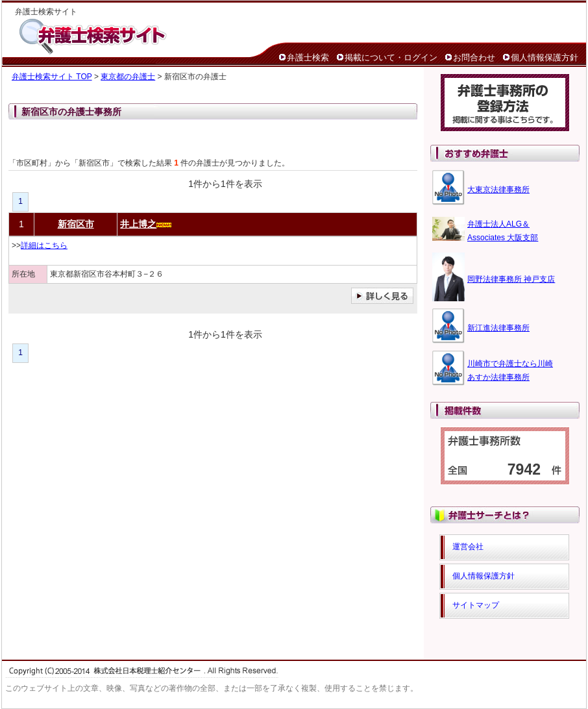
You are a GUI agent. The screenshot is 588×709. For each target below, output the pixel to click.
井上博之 (138, 224)
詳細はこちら (44, 245)
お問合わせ (474, 57)
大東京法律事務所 (498, 190)
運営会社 (468, 547)
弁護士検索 (308, 57)
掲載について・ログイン (391, 57)
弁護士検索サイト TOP (52, 77)
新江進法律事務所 (498, 328)
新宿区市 (76, 224)
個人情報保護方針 (545, 57)
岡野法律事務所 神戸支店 (511, 279)
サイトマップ (476, 605)
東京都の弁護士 (128, 77)
